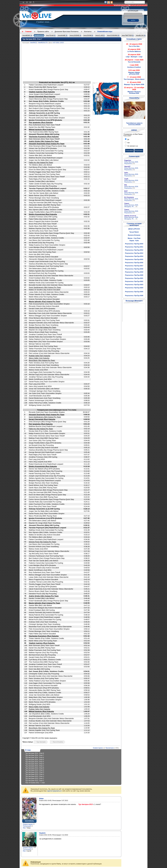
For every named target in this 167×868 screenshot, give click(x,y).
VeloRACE (38, 35)
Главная (28, 32)
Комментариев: (28, 824)
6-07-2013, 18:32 (58, 43)
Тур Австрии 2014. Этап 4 (35, 762)
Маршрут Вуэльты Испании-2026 (134, 92)
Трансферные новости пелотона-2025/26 (134, 124)
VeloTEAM (50, 35)
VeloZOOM (87, 35)
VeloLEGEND (74, 35)
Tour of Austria (58, 742)
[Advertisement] (84, 63)
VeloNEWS (26, 35)
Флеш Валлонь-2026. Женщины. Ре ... (131, 206)
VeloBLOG (140, 35)
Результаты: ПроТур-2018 (134, 269)
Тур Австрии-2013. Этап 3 (35, 776)
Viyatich (42, 833)
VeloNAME (62, 35)
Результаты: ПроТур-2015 (134, 259)
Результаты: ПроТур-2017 (134, 266)
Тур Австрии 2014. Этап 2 (35, 766)
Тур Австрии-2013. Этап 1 (35, 781)
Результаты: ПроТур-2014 (134, 256)
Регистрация (127, 23)
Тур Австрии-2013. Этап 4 (35, 774)
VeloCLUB (99, 35)
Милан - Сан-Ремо (134, 238)
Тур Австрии (41, 742)
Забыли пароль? (137, 23)
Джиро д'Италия (134, 229)
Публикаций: (27, 826)
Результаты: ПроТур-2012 (134, 250)
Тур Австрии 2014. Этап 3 (35, 764)
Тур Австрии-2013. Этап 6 (35, 770)
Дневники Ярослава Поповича (66, 32)
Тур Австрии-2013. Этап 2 (35, 778)
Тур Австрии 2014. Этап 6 (35, 758)
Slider (41, 799)
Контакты (88, 32)
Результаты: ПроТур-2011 (134, 247)
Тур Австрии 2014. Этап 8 (35, 753)
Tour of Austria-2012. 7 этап (35, 783)
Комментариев (98, 748)
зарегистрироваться (54, 791)
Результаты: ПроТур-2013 (134, 253)
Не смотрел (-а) (132, 146)
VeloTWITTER (127, 35)
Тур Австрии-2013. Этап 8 (35, 768)
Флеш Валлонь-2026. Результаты (131, 163)
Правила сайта (43, 32)
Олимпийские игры (105, 32)
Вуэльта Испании (134, 235)
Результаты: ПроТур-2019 (134, 272)
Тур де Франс (134, 232)
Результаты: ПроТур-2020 (134, 275)
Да (128, 139)
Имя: (24, 828)
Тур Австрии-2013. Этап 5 (35, 772)
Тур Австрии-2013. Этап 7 (32, 39)
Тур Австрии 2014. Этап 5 (35, 760)
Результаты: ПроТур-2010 (134, 244)
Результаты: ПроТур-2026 (134, 296)
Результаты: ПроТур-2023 (134, 285)
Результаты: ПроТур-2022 (134, 281)
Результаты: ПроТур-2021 (134, 278)
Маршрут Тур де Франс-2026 (134, 84)
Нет (128, 143)
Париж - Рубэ (134, 241)
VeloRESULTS (43, 43)
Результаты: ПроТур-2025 (134, 292)
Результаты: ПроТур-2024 (134, 288)
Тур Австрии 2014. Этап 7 (35, 755)
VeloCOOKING (112, 35)
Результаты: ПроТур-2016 (134, 263)
